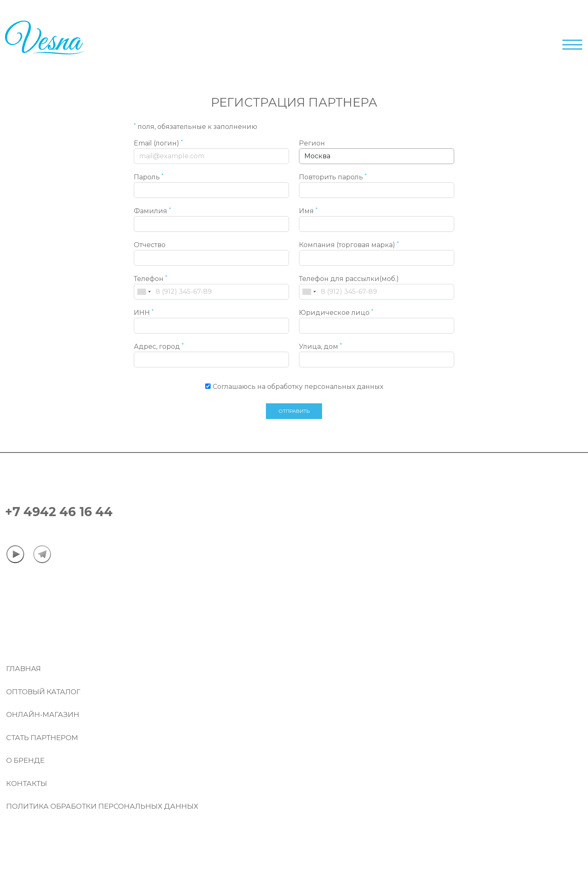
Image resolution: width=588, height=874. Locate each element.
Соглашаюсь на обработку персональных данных (298, 387)
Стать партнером (42, 738)
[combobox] (144, 292)
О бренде (25, 760)
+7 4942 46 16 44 (59, 512)
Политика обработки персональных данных (102, 806)
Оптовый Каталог (43, 692)
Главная (24, 669)
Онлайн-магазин (43, 714)
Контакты (27, 784)
